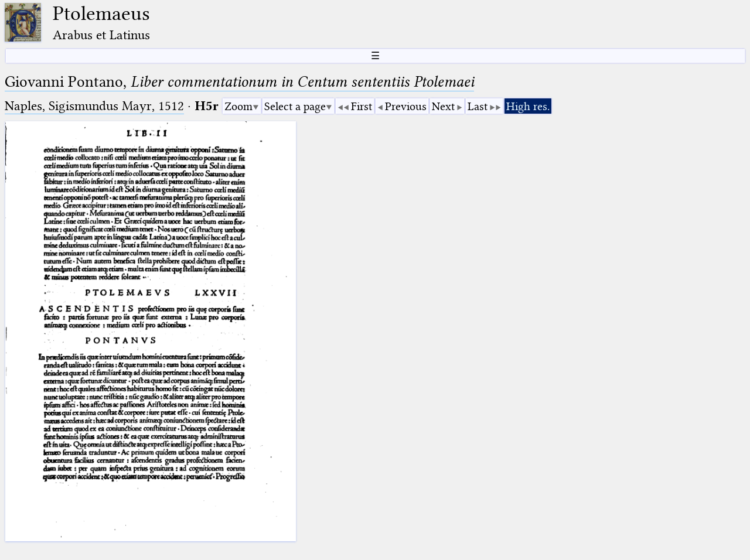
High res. (528, 106)
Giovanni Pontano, (239, 82)
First (362, 106)
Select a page (295, 106)
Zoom (238, 106)
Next (443, 106)
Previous (406, 106)
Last (478, 106)
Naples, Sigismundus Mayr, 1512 (94, 106)
